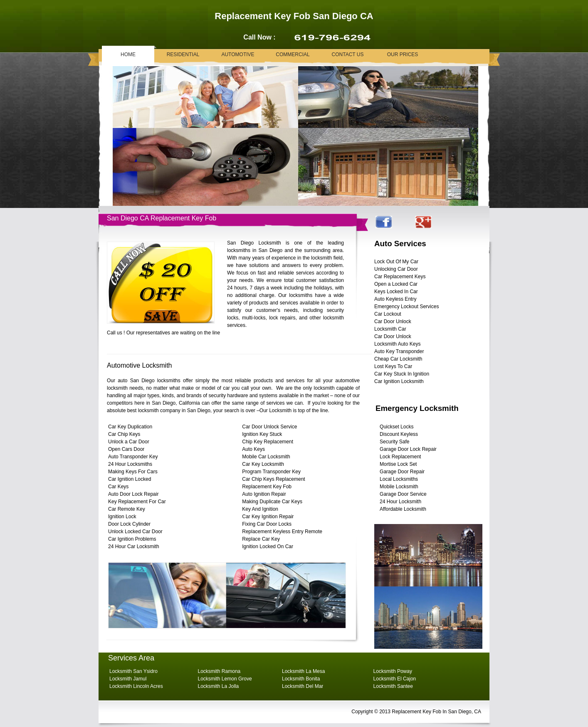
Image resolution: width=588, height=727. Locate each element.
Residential (183, 54)
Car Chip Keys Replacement (273, 479)
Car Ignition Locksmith (399, 381)
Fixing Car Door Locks (267, 524)
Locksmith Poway (393, 671)
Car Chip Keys (124, 434)
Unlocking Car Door (396, 269)
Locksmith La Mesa (303, 671)
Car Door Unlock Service (269, 427)
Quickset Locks (397, 427)
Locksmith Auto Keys (397, 344)
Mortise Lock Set (398, 464)
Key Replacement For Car (137, 502)
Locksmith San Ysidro (133, 671)
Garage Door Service (403, 494)
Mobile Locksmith (399, 487)
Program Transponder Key (271, 472)
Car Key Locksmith (263, 464)
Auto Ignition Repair (264, 494)
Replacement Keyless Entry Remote (282, 532)
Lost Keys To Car (393, 366)
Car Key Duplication (130, 427)
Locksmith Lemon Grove (225, 679)
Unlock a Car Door (129, 442)
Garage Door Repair (402, 472)
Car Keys (118, 487)
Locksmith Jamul (128, 679)
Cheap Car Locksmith (398, 359)
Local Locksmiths (399, 479)
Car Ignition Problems (132, 539)
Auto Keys (253, 449)
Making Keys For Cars (133, 472)
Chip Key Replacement (268, 442)
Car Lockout (388, 314)
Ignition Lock (122, 517)
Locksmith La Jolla (219, 686)
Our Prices (403, 54)
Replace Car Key (261, 539)
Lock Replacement (400, 457)
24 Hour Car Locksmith (134, 546)
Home (128, 54)
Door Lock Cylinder (129, 524)
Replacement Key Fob (267, 487)
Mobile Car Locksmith (266, 457)
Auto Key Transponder (399, 351)
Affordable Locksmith (403, 509)
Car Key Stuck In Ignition (402, 374)
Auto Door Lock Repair (133, 494)
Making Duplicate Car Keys (272, 502)
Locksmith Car (390, 329)
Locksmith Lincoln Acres (136, 686)
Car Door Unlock (393, 321)
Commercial (293, 54)
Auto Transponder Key (133, 457)
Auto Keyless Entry (395, 299)
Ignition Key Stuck (262, 434)
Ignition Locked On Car (268, 546)
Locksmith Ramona (219, 671)
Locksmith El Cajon (395, 679)
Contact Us (348, 54)
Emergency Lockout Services (406, 307)
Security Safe (394, 442)
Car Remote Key (127, 509)
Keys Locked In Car (396, 292)
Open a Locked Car (396, 284)
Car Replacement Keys (400, 277)
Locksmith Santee (393, 686)
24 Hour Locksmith (400, 502)
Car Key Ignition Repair (268, 517)
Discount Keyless (399, 434)
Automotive (238, 54)
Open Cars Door (126, 449)
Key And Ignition (260, 509)
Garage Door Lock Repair (408, 449)
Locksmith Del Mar (303, 686)
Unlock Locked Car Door (135, 532)
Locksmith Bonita (301, 679)
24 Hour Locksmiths (130, 464)
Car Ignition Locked (130, 479)
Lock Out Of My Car (396, 262)
